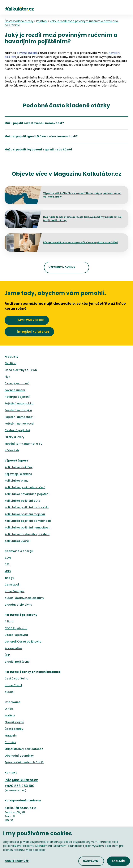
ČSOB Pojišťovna (16, 628)
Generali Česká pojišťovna (23, 642)
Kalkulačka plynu (17, 481)
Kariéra (10, 715)
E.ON (8, 558)
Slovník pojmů (14, 722)
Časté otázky (14, 729)
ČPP (7, 655)
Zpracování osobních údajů (24, 762)
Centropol (12, 585)
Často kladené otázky (19, 21)
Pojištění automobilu (19, 403)
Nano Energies (15, 591)
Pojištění (42, 21)
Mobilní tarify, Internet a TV (24, 444)
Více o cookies (36, 850)
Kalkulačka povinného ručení (25, 487)
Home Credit (13, 685)
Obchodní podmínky (19, 756)
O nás (9, 709)
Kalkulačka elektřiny (19, 467)
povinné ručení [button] (27, 53)
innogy (9, 578)
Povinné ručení (15, 390)
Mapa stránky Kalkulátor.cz (24, 749)
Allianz (9, 621)
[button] (127, 9)
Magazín (11, 736)
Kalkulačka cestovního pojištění (27, 534)
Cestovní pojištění (17, 430)
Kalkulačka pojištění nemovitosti (27, 527)
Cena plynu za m (17, 383)
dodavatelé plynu (20, 605)
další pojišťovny (18, 662)
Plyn (7, 377)
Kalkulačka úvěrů (17, 541)
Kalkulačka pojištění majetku (25, 514)
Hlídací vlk (12, 450)
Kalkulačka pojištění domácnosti (28, 521)
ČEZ (7, 564)
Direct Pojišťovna (16, 635)
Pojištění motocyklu (18, 410)
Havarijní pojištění (17, 397)
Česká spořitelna (16, 679)
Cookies (10, 742)
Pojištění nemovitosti (19, 424)
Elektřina (10, 363)
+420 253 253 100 (19, 786)
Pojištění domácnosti (19, 417)
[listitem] (66, 123)
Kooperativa (13, 648)
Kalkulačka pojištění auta (22, 501)
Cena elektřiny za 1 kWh (21, 370)
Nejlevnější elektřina (18, 474)
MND (8, 571)
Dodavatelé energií (19, 551)
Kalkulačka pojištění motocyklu (27, 507)
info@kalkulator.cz (21, 780)
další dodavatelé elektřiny (26, 598)
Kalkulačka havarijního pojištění (27, 494)
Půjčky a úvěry (14, 437)
